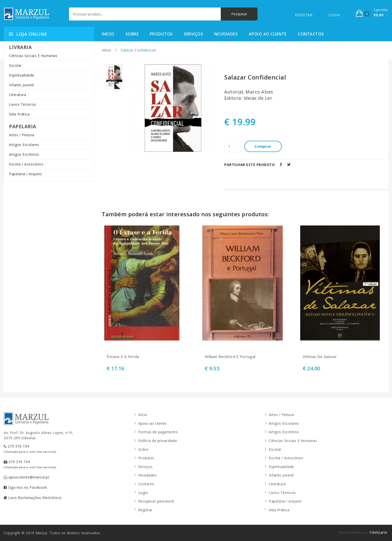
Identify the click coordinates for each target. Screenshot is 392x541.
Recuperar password (156, 501)
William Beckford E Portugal (230, 357)
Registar (145, 510)
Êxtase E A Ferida (123, 357)
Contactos (311, 34)
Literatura (17, 95)
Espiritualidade (22, 75)
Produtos (161, 34)
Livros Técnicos (23, 104)
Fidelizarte (378, 532)
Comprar (263, 146)
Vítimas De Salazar (320, 357)
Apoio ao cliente (268, 34)
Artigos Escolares (24, 145)
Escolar (15, 65)
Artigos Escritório (24, 154)
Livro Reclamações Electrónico (33, 498)
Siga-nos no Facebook (25, 487)
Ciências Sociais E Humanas (33, 56)
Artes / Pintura (22, 135)
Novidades (226, 34)
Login (143, 493)
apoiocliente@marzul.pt (26, 477)
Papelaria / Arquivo (25, 174)
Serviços (193, 34)
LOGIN (334, 15)
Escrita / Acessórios (26, 164)
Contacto (146, 484)
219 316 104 (30, 449)
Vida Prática (19, 114)
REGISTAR (303, 15)
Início (108, 34)
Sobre (132, 34)
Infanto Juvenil (21, 85)
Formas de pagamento (158, 432)
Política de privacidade (158, 441)
